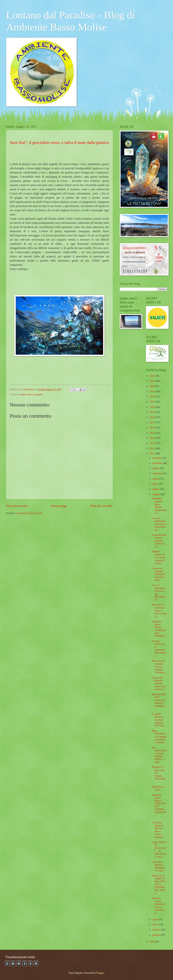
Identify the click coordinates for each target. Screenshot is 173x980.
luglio (156, 484)
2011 (152, 454)
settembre (158, 473)
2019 (152, 412)
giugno (156, 489)
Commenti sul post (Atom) (30, 513)
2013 (152, 443)
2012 (152, 448)
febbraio (157, 930)
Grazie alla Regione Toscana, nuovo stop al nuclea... (158, 683)
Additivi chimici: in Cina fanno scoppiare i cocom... (158, 557)
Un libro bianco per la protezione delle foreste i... (159, 649)
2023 (152, 391)
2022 (152, 397)
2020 (152, 407)
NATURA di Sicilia (158, 788)
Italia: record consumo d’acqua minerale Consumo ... (159, 667)
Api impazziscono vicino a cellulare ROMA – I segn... (159, 755)
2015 (152, 433)
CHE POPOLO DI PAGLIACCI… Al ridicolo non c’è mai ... (159, 850)
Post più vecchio (102, 506)
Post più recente (17, 506)
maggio (156, 494)
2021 (152, 402)
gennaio (157, 935)
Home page (59, 506)
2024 (152, 386)
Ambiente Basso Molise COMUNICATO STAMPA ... (159, 629)
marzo (156, 924)
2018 (152, 417)
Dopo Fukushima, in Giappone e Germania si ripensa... (159, 737)
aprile (156, 919)
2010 (152, 942)
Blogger (100, 973)
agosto (156, 479)
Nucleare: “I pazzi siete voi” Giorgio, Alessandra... (159, 774)
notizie (23, 394)
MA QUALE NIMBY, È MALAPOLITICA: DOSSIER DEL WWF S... (159, 884)
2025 (152, 381)
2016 (152, 428)
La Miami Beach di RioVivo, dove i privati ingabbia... (158, 830)
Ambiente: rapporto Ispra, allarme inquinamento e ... (159, 506)
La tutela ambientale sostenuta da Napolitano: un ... (159, 524)
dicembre (157, 458)
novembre (158, 463)
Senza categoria (35, 394)
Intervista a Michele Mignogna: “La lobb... (158, 866)
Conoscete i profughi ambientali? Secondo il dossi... (159, 574)
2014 (152, 438)
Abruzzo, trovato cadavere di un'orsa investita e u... (159, 906)
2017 (152, 422)
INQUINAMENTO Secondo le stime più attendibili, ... (159, 702)
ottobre (156, 468)
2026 (152, 376)
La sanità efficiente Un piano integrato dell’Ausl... (159, 720)
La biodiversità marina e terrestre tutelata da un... (159, 541)
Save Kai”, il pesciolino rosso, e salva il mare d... (159, 611)
